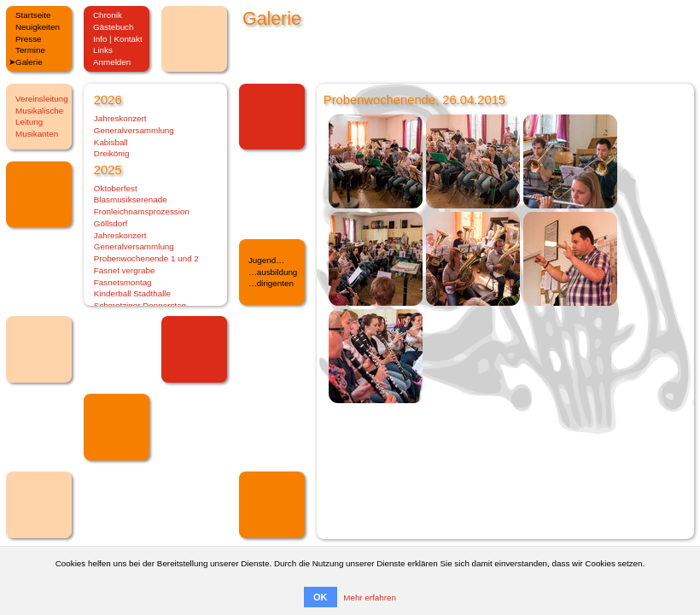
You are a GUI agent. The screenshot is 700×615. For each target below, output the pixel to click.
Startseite (33, 15)
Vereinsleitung (42, 99)
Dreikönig (112, 153)
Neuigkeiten (38, 27)
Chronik (108, 15)
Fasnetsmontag (123, 282)
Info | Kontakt (118, 39)
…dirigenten (271, 283)
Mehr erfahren (370, 597)
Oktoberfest (116, 188)
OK (321, 597)
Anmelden (112, 62)
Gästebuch (114, 27)
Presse (29, 39)
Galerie (29, 62)
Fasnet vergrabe (125, 270)
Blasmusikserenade (131, 199)
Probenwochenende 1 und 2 (146, 258)
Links (103, 50)
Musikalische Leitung (39, 117)
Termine (30, 50)
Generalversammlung (134, 130)
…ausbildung (273, 272)
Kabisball (111, 142)
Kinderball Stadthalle (132, 293)
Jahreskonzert (120, 118)
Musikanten (37, 134)
